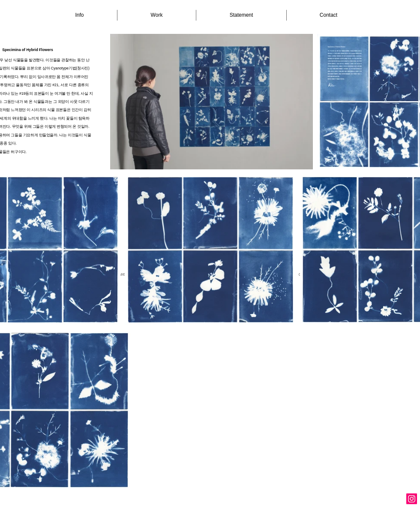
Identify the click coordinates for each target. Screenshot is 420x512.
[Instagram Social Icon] (412, 499)
